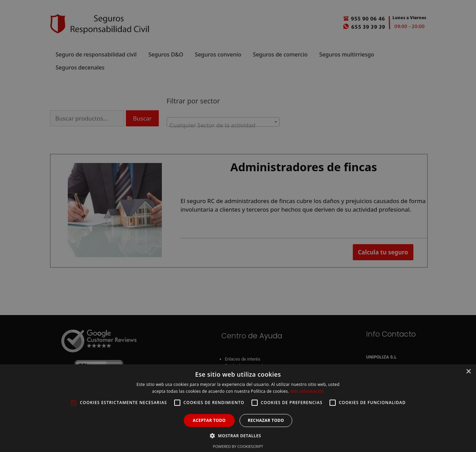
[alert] (238, 226)
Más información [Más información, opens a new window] (307, 391)
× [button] (468, 372)
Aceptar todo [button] (209, 420)
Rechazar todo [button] (266, 420)
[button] (238, 436)
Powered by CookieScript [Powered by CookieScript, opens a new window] (238, 446)
